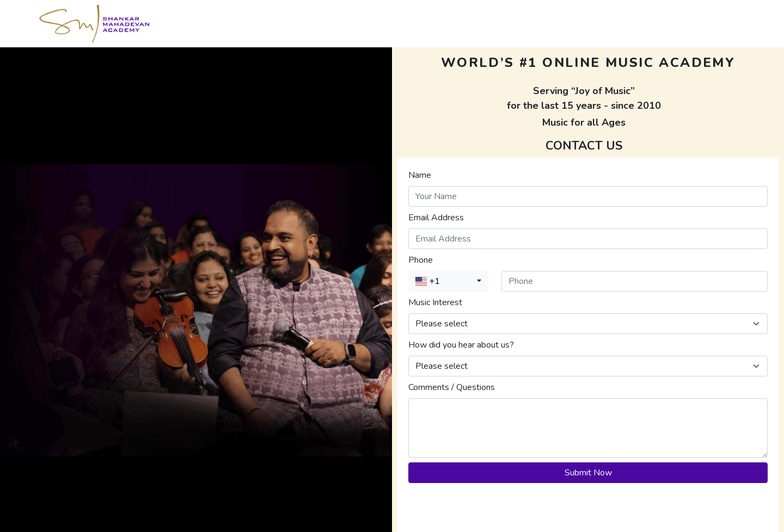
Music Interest (435, 302)
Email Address (436, 218)
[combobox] (448, 281)
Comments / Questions (452, 387)
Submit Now (588, 473)
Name (420, 175)
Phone (421, 260)
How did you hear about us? (461, 345)
